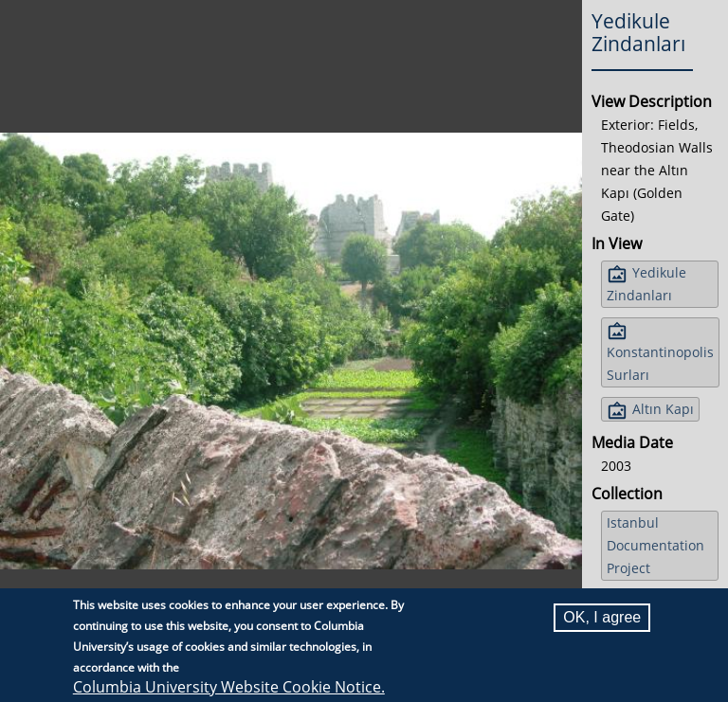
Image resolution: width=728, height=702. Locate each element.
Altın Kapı (663, 409)
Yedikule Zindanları (646, 284)
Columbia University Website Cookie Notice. (229, 687)
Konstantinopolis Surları (660, 363)
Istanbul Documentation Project (655, 545)
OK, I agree (602, 617)
